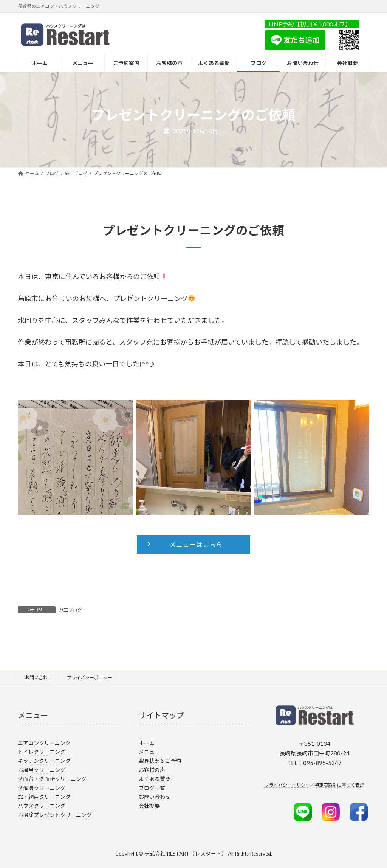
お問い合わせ (39, 678)
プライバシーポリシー (90, 678)
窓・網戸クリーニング (44, 797)
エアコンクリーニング (44, 743)
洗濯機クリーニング (42, 788)
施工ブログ (71, 610)
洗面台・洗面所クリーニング (52, 779)
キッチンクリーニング (44, 761)
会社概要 (149, 806)
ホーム (147, 743)
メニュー (149, 752)
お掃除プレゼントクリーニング (55, 815)
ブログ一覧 (152, 788)
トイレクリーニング (42, 752)
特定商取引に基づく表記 (339, 785)
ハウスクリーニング (42, 806)
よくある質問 (155, 779)
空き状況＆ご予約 (160, 761)
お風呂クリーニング (42, 770)
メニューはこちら (196, 544)
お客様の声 (152, 770)
